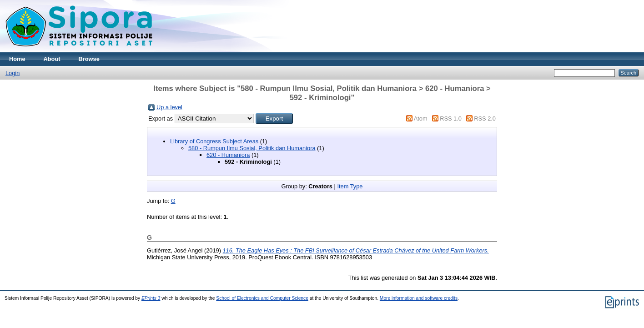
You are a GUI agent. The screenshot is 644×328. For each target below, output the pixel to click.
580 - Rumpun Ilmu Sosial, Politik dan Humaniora (252, 148)
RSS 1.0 (451, 119)
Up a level (169, 107)
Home (17, 59)
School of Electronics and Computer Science (262, 298)
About (52, 59)
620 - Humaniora (228, 155)
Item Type (350, 186)
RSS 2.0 (485, 119)
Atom (421, 119)
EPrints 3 (151, 298)
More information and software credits (419, 298)
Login (13, 73)
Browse (89, 59)
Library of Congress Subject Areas (214, 141)
